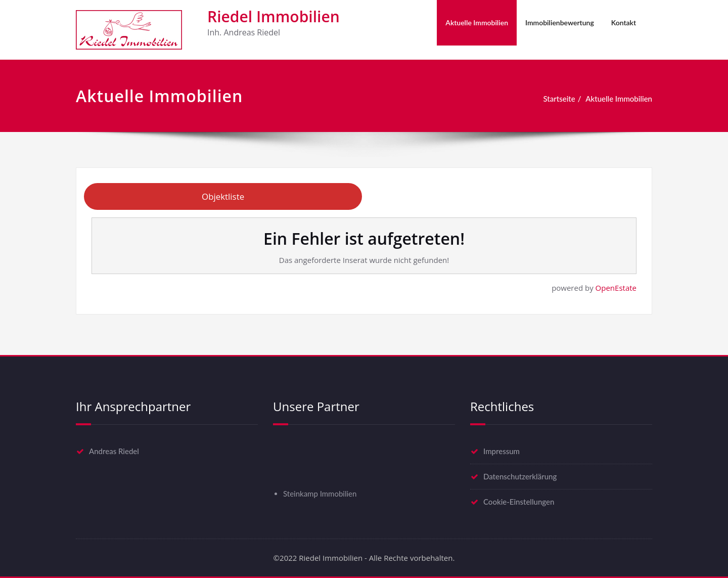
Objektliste (223, 196)
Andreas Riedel (114, 451)
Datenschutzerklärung (520, 476)
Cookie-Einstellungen (519, 502)
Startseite (559, 99)
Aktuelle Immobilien (477, 23)
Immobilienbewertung (560, 23)
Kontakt (624, 23)
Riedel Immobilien (274, 16)
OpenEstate (616, 288)
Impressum (502, 451)
